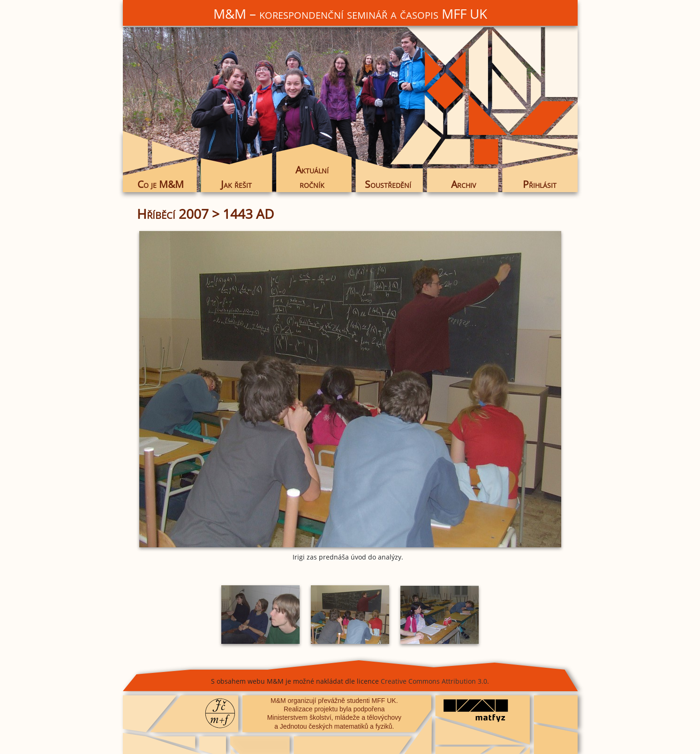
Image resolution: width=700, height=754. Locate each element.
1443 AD (248, 214)
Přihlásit (540, 184)
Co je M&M (161, 184)
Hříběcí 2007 (173, 214)
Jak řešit (236, 184)
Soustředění (388, 184)
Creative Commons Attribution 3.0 (434, 681)
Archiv (463, 184)
